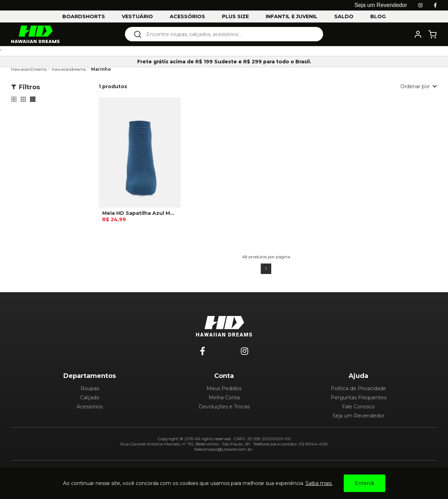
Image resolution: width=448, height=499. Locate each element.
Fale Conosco (358, 407)
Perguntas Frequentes (359, 398)
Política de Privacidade (358, 388)
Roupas (90, 388)
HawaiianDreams (29, 69)
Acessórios (90, 407)
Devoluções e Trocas (224, 407)
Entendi (365, 483)
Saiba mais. (319, 483)
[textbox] (229, 34)
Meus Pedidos (224, 388)
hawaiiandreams (69, 69)
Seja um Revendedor (358, 416)
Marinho (101, 69)
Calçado (90, 398)
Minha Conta (224, 398)
